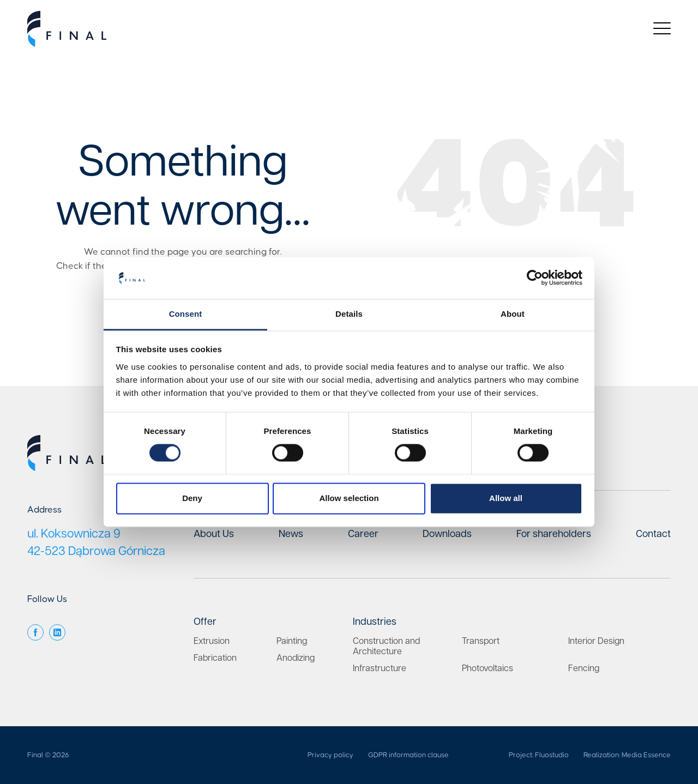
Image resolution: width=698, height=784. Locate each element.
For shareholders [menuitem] (554, 534)
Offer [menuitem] (205, 622)
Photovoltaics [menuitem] (488, 669)
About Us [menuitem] (214, 534)
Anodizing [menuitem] (296, 658)
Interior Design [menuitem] (596, 641)
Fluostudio (552, 755)
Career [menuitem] (363, 534)
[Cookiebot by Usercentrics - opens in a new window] (535, 278)
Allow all (506, 498)
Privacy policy (330, 755)
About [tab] (513, 314)
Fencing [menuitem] (584, 669)
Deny (192, 498)
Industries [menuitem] (375, 622)
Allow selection (349, 498)
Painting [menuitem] (292, 641)
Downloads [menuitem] (447, 534)
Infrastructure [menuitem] (380, 669)
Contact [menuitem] (653, 534)
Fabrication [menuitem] (215, 658)
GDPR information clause (408, 755)
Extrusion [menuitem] (212, 641)
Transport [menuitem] (481, 641)
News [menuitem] (291, 534)
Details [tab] (349, 314)
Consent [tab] (186, 314)
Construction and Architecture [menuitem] (386, 647)
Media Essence (646, 755)
